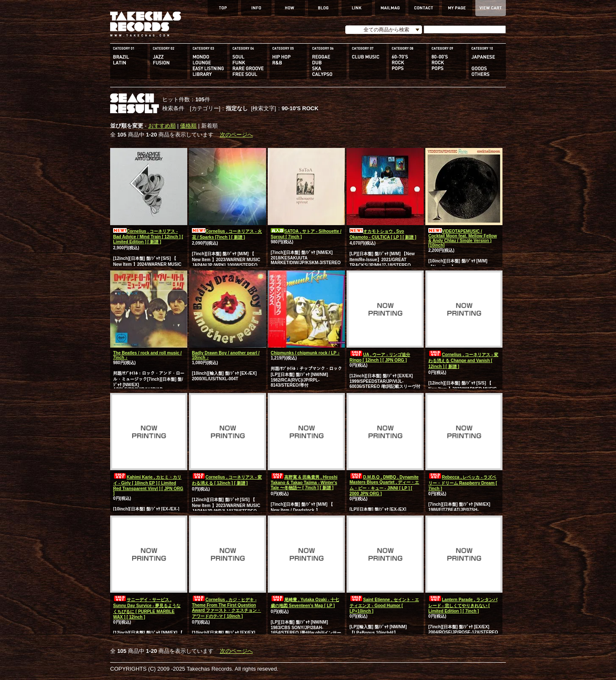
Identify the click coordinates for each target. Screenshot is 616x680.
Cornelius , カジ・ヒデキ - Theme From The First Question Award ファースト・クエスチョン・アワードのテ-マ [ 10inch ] (226, 608)
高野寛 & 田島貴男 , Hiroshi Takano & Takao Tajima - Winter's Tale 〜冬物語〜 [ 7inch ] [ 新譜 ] (304, 482)
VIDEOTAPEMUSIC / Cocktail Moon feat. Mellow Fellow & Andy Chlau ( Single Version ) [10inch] (463, 238)
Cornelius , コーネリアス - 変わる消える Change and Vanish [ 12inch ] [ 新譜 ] (463, 361)
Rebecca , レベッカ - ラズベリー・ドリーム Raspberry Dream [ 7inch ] (463, 483)
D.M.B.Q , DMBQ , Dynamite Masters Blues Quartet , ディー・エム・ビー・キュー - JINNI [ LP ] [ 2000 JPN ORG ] (384, 485)
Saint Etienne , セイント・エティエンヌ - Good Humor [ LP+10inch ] (384, 605)
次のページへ (236, 135)
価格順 (188, 126)
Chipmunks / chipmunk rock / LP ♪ (305, 353)
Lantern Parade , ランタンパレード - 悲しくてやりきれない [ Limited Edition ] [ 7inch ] (463, 605)
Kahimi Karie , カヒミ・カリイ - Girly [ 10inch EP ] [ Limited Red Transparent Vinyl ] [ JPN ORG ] (148, 485)
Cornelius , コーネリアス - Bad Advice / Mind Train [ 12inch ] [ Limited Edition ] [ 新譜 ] (148, 237)
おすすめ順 (162, 126)
